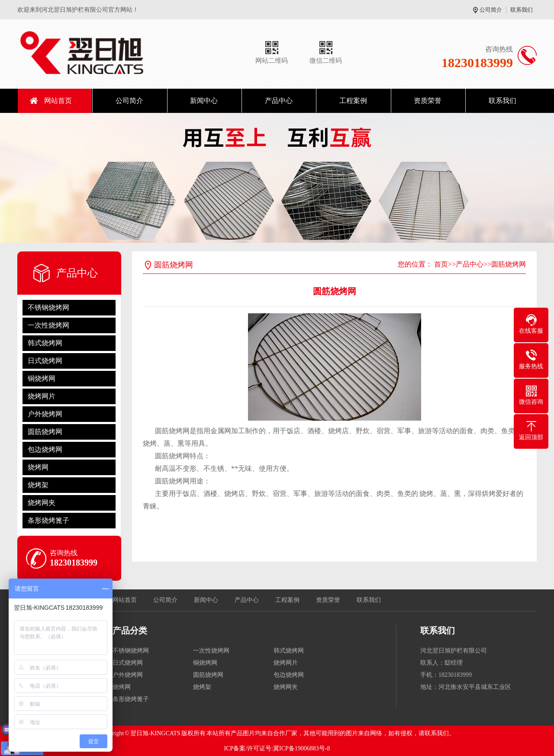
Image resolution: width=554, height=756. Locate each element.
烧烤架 (38, 485)
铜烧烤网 (42, 378)
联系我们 (522, 10)
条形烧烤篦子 (48, 520)
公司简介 (491, 10)
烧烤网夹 (42, 503)
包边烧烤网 (45, 449)
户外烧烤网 (45, 414)
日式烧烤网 (45, 361)
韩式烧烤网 (45, 343)
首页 (441, 264)
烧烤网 (38, 467)
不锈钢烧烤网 (48, 307)
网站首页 (58, 101)
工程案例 (353, 101)
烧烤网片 (42, 396)
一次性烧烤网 (48, 325)
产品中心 (279, 101)
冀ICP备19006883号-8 (301, 748)
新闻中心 (204, 101)
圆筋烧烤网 (45, 432)
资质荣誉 (428, 101)
